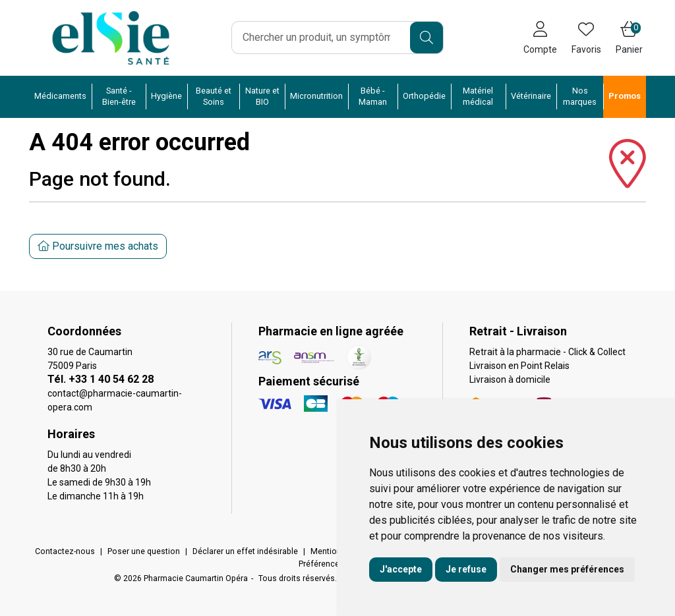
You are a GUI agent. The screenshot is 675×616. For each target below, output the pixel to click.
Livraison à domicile (510, 379)
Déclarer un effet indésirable (245, 551)
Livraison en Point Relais (519, 366)
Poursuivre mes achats (98, 246)
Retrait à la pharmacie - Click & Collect (547, 352)
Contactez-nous (65, 551)
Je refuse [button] (466, 569)
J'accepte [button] (401, 569)
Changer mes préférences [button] (567, 569)
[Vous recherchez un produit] (321, 38)
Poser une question (144, 551)
